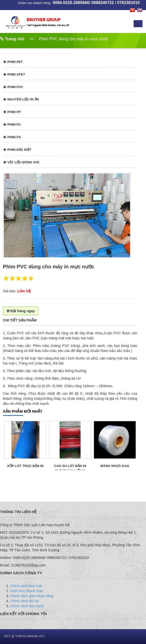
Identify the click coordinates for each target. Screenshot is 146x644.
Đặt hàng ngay (21, 311)
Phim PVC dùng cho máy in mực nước (74, 39)
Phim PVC (13, 87)
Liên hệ (24, 291)
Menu (138, 24)
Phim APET (14, 74)
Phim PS (12, 137)
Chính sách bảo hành (27, 606)
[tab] (70, 62)
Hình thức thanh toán (27, 591)
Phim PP (12, 112)
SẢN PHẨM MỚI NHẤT (23, 411)
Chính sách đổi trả (25, 601)
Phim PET (13, 62)
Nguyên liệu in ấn (21, 99)
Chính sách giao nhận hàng (32, 596)
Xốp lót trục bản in (25, 466)
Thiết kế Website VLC (30, 636)
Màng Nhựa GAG (115, 466)
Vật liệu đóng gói (21, 162)
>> (32, 39)
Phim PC (12, 124)
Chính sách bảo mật (26, 586)
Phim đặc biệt (17, 150)
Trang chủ (12, 39)
